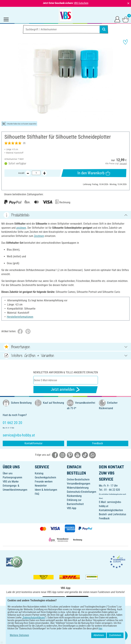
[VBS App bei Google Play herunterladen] (54, 600)
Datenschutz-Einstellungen (82, 492)
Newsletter (41, 486)
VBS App (72, 508)
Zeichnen (39, 236)
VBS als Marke (11, 482)
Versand (123, 163)
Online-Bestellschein (78, 480)
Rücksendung (74, 496)
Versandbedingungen (79, 484)
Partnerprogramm (12, 477)
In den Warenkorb (94, 173)
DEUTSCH (65, 611)
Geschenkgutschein (45, 477)
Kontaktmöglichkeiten (111, 510)
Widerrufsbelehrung (78, 488)
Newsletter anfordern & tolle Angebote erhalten (66, 372)
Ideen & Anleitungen (46, 490)
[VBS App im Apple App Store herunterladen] (77, 600)
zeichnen (21, 228)
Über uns (8, 473)
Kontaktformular (34, 443)
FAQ (37, 494)
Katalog (39, 473)
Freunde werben (44, 482)
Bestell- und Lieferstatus (112, 514)
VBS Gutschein (81, 3)
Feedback (98, 443)
